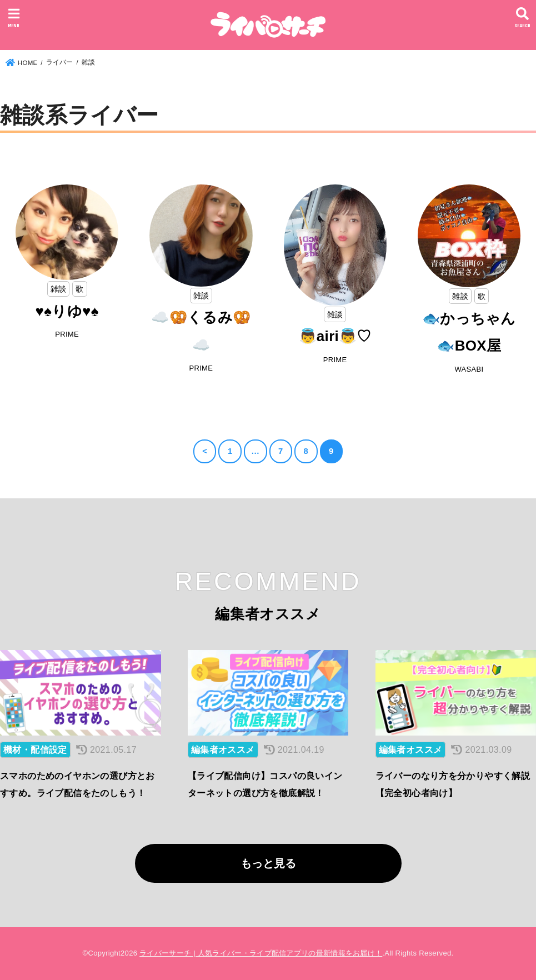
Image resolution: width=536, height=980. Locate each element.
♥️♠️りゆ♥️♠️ (67, 311)
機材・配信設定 (35, 750)
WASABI (469, 369)
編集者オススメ (223, 750)
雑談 (59, 289)
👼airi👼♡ (335, 336)
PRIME (67, 334)
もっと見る (268, 863)
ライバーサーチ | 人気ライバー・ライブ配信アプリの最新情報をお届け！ (261, 953)
